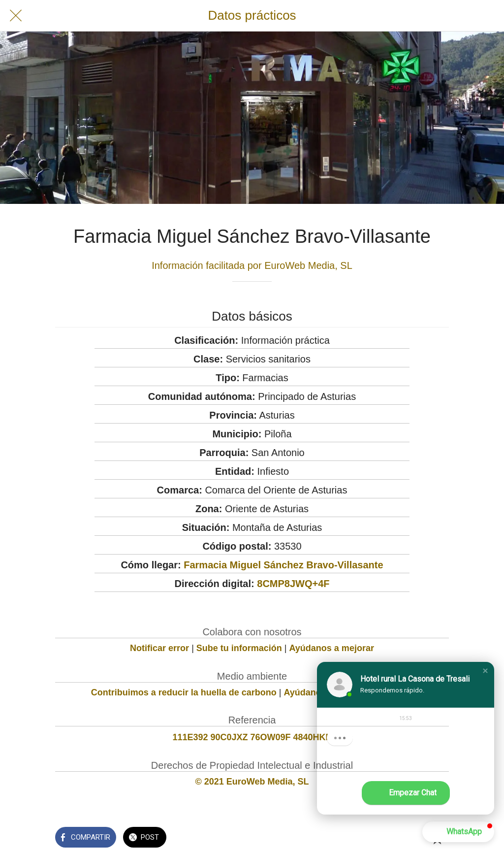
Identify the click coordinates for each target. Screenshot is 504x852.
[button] (485, 671)
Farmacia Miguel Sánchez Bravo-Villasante (283, 565)
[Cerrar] (16, 16)
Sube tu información (239, 648)
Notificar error (159, 648)
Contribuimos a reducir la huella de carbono (184, 692)
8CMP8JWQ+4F (293, 584)
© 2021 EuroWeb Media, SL (252, 782)
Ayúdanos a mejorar (332, 648)
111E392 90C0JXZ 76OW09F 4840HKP (252, 737)
